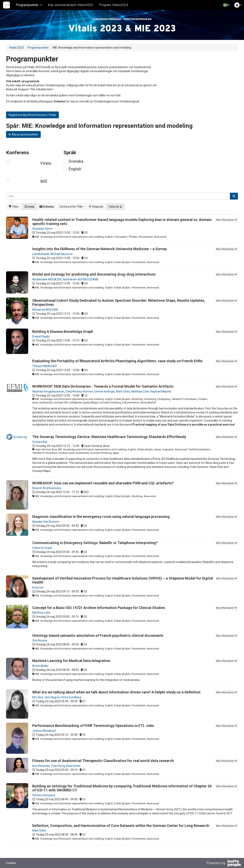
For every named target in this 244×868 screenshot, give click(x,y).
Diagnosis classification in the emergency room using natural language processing (101, 517)
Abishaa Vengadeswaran (48, 391)
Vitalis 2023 (16, 48)
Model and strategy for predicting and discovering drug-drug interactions (94, 274)
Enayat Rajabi (41, 336)
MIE (44, 181)
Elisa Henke (73, 766)
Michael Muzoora (62, 254)
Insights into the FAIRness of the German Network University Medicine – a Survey (100, 249)
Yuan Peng (58, 766)
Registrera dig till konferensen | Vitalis (32, 115)
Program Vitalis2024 (114, 5)
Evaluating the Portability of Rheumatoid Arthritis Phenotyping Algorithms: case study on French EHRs (117, 361)
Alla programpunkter (23, 134)
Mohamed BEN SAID (45, 310)
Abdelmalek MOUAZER (47, 279)
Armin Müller (40, 666)
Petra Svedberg (71, 697)
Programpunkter (38, 48)
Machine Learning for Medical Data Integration (71, 661)
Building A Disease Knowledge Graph (63, 331)
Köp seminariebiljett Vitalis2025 (71, 5)
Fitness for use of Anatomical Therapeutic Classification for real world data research (103, 761)
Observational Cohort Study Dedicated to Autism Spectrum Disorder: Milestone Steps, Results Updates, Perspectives (119, 302)
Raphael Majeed (161, 391)
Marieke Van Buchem (46, 522)
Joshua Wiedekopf (44, 731)
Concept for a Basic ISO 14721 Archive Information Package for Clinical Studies (99, 608)
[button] (226, 5)
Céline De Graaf (42, 548)
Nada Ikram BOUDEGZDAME (81, 279)
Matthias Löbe (140, 391)
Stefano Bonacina (44, 795)
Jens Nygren (52, 697)
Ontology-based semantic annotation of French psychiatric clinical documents (98, 635)
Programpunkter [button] (29, 5)
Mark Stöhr (123, 391)
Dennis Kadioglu (105, 391)
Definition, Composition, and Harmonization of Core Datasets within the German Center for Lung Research (121, 826)
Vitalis (46, 163)
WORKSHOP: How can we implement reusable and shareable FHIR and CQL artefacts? (103, 483)
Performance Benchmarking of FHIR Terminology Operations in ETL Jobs (93, 726)
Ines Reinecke (41, 766)
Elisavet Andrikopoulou (47, 488)
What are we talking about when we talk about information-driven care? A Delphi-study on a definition (116, 692)
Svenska (76, 161)
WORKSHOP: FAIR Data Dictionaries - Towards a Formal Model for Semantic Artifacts (103, 386)
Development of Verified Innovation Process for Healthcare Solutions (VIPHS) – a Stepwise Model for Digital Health (123, 580)
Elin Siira (38, 697)
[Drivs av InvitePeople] (224, 864)
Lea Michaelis (41, 254)
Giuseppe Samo (42, 229)
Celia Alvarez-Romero (79, 391)
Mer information (226, 220)
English (75, 169)
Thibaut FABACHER (45, 366)
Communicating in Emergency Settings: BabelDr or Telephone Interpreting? (95, 543)
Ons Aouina (40, 640)
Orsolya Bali (40, 442)
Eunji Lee (38, 587)
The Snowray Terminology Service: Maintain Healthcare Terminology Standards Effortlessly (109, 437)
